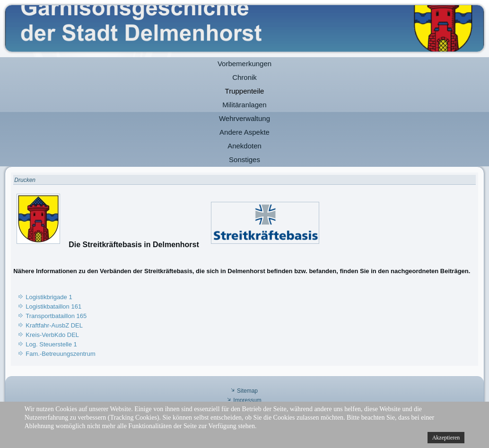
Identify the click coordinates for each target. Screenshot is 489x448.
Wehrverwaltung (244, 118)
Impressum (247, 400)
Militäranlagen (244, 105)
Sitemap (247, 391)
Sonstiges (244, 159)
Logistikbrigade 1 (49, 297)
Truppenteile (245, 91)
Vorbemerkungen (244, 64)
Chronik (244, 77)
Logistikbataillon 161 (53, 306)
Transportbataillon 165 (56, 316)
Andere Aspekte (244, 132)
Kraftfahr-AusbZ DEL (54, 325)
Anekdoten (244, 146)
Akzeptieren (446, 438)
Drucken (25, 180)
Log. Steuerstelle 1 (51, 344)
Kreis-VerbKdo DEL (52, 335)
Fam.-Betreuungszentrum (60, 354)
